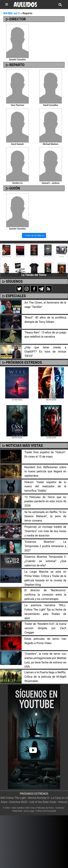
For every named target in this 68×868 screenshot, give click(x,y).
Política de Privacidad (46, 811)
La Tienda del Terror (34, 275)
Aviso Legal (29, 811)
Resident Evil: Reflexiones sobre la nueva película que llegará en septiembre (45, 472)
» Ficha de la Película (34, 235)
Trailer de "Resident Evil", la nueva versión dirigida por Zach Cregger (45, 628)
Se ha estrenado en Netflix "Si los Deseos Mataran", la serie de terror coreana (45, 516)
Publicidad (17, 811)
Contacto (60, 808)
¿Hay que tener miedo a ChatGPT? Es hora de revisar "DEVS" (45, 352)
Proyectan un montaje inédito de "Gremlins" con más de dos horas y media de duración (45, 531)
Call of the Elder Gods (43, 802)
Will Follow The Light (13, 798)
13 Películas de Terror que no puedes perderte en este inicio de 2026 (45, 501)
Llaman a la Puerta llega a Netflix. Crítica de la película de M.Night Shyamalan (45, 677)
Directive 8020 (18, 802)
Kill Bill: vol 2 (12, 13)
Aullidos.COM (23, 808)
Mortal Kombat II (38, 798)
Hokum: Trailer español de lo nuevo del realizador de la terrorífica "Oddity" (45, 487)
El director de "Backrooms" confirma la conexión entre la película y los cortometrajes (45, 595)
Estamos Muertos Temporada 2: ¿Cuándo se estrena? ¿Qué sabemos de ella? (45, 561)
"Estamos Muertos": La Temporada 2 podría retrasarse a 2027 (45, 546)
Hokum (63, 802)
